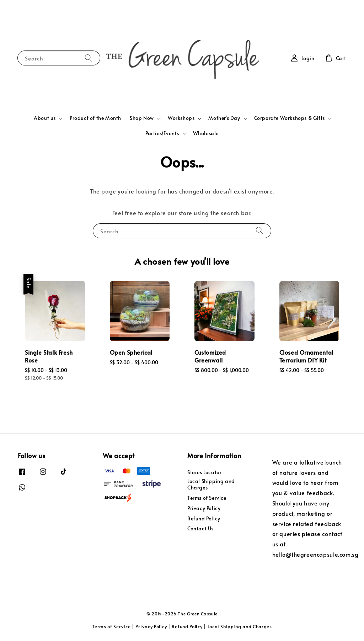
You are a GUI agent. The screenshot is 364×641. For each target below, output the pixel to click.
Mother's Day (224, 118)
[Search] (89, 58)
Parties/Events (162, 133)
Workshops (181, 118)
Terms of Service (207, 498)
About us (45, 118)
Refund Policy (204, 518)
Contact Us (200, 528)
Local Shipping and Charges (211, 484)
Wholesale (206, 133)
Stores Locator (204, 472)
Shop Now (142, 118)
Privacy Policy (204, 508)
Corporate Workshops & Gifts (290, 118)
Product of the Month (95, 118)
